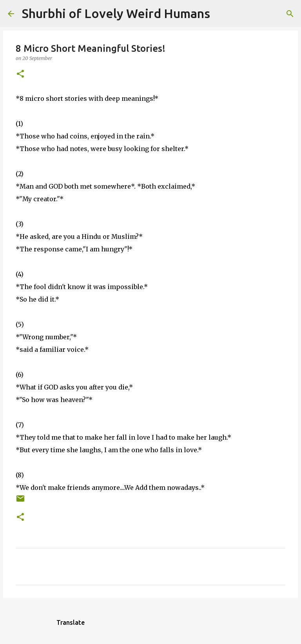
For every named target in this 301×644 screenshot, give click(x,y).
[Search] (221, 14)
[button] (20, 74)
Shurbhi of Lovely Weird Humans (116, 13)
